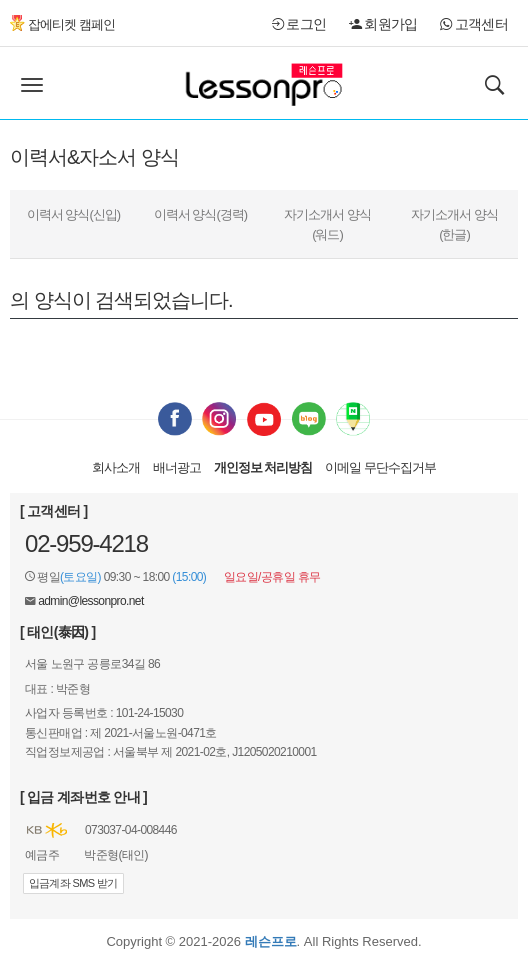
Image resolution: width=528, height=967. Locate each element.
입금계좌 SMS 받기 (73, 883)
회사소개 (116, 467)
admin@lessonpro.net (91, 601)
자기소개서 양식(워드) (327, 224)
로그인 (299, 24)
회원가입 (383, 24)
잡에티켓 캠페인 (62, 24)
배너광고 (177, 467)
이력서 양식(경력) (200, 214)
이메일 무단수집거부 (380, 467)
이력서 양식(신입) (73, 214)
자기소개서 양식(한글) (454, 224)
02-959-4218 (86, 543)
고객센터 (474, 24)
